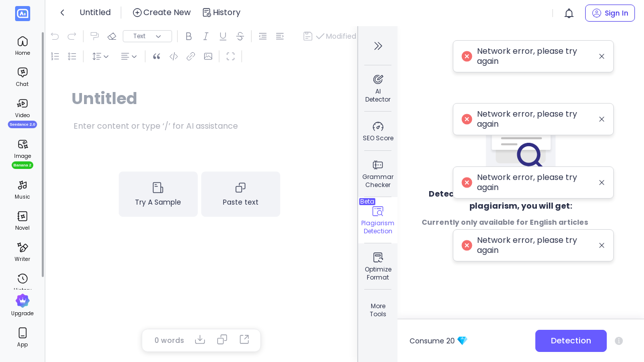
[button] (569, 13)
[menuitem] (22, 46)
